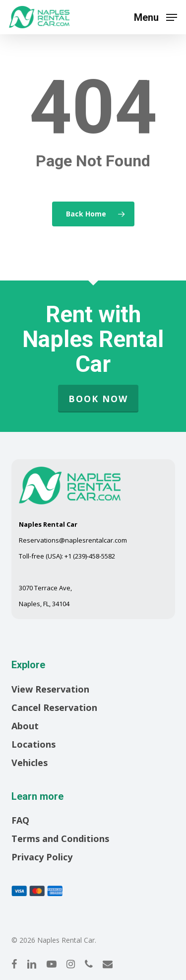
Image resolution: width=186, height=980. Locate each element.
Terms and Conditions (60, 839)
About (25, 726)
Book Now (98, 399)
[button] (155, 16)
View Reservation (50, 689)
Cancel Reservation (54, 707)
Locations (33, 744)
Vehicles (30, 763)
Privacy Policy (42, 857)
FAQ (20, 820)
